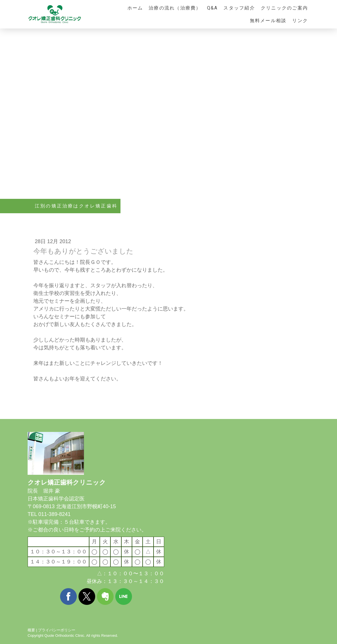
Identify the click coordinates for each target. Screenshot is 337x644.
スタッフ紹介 (239, 8)
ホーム (135, 8)
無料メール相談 (268, 21)
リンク (300, 21)
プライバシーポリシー (57, 630)
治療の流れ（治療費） (175, 8)
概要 (31, 630)
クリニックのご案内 (284, 8)
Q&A (212, 8)
